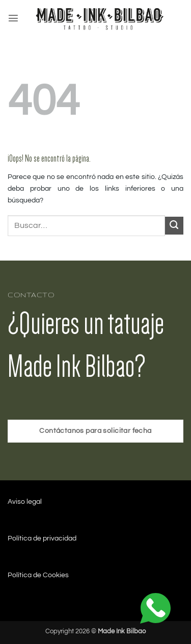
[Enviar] (174, 226)
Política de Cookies (38, 575)
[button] (13, 18)
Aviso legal (25, 501)
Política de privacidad (42, 538)
